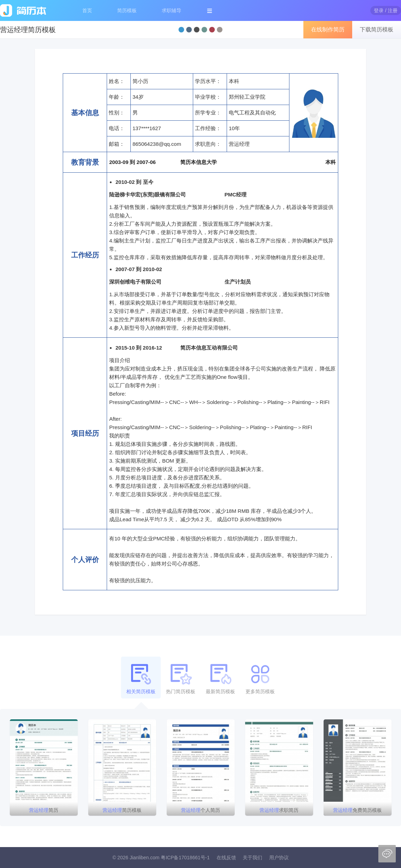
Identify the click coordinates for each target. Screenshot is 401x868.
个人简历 (200, 810)
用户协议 (279, 858)
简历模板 (127, 10)
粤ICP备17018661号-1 (185, 858)
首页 (87, 10)
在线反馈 (226, 858)
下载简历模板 (377, 29)
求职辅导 (172, 10)
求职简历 (279, 810)
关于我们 (252, 858)
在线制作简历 (328, 29)
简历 (44, 810)
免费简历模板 (357, 810)
